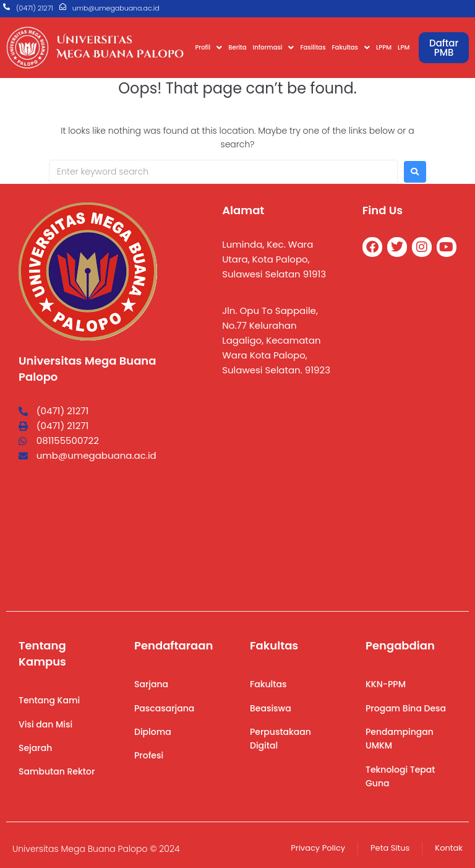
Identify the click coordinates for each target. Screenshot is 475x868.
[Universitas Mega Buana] (280, 492)
